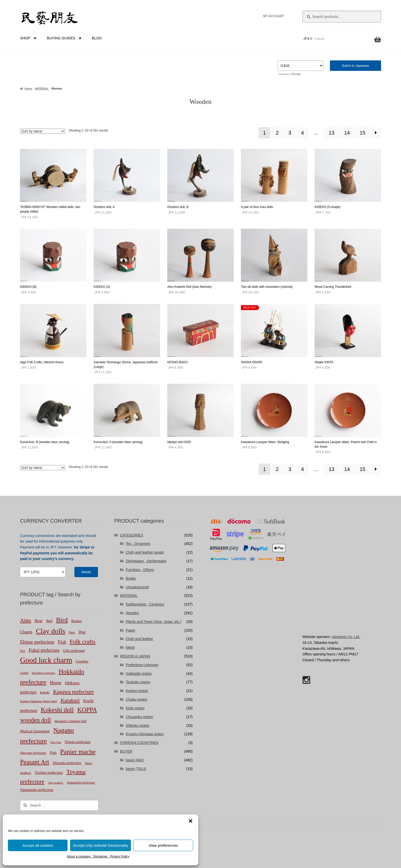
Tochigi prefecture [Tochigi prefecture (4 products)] (49, 773)
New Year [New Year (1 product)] (56, 742)
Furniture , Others (140, 570)
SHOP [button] (29, 38)
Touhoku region (138, 682)
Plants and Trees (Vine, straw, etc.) (154, 622)
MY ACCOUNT (274, 16)
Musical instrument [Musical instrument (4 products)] (35, 731)
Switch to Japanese (355, 66)
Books (131, 578)
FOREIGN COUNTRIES (139, 743)
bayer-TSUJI (136, 769)
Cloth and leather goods (145, 552)
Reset (86, 572)
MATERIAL (42, 89)
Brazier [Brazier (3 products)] (77, 621)
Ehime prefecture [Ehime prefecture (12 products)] (37, 642)
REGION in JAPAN (135, 656)
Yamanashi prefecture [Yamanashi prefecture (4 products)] (37, 790)
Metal (130, 647)
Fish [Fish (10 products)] (62, 642)
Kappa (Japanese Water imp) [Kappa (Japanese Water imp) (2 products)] (38, 701)
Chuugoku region (140, 717)
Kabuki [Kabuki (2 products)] (45, 693)
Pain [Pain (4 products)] (53, 753)
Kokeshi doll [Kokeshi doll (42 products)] (57, 710)
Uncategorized (137, 587)
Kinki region (135, 708)
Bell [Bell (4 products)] (49, 621)
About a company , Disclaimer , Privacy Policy (98, 856)
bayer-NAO (135, 760)
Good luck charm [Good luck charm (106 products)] (46, 660)
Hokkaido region (139, 674)
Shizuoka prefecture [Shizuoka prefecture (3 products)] (67, 763)
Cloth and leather (140, 639)
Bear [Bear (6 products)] (38, 621)
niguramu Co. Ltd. (346, 637)
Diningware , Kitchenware (146, 561)
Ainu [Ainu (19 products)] (25, 620)
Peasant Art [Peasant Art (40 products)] (35, 762)
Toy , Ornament (138, 544)
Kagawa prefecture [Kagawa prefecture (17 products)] (73, 692)
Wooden (132, 613)
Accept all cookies (38, 845)
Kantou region (137, 691)
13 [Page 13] (331, 133)
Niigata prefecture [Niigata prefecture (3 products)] (78, 742)
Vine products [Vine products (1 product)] (55, 783)
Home (28, 89)
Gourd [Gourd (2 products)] (24, 673)
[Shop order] (42, 131)
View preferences (163, 845)
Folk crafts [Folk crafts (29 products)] (82, 642)
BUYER (126, 751)
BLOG (97, 38)
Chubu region (137, 699)
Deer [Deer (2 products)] (72, 632)
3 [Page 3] (290, 133)
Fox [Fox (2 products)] (23, 651)
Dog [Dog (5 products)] (82, 632)
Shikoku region (138, 726)
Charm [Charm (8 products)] (26, 632)
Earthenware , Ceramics (145, 604)
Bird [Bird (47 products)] (62, 620)
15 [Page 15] (362, 133)
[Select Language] (300, 66)
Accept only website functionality (101, 845)
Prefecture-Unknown (142, 665)
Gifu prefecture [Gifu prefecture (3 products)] (74, 651)
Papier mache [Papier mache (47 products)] (78, 752)
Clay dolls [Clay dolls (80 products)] (50, 631)
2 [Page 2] (277, 133)
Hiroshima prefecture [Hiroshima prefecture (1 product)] (43, 673)
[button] (191, 821)
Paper (131, 630)
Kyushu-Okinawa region (145, 734)
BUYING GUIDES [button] (65, 38)
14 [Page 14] (347, 133)
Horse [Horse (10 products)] (56, 683)
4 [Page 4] (302, 133)
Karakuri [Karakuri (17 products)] (70, 700)
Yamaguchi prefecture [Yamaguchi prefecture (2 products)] (81, 783)
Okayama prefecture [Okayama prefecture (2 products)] (33, 753)
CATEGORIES (132, 535)
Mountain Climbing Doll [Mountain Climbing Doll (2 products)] (70, 721)
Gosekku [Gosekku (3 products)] (82, 661)
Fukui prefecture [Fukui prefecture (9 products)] (44, 650)
